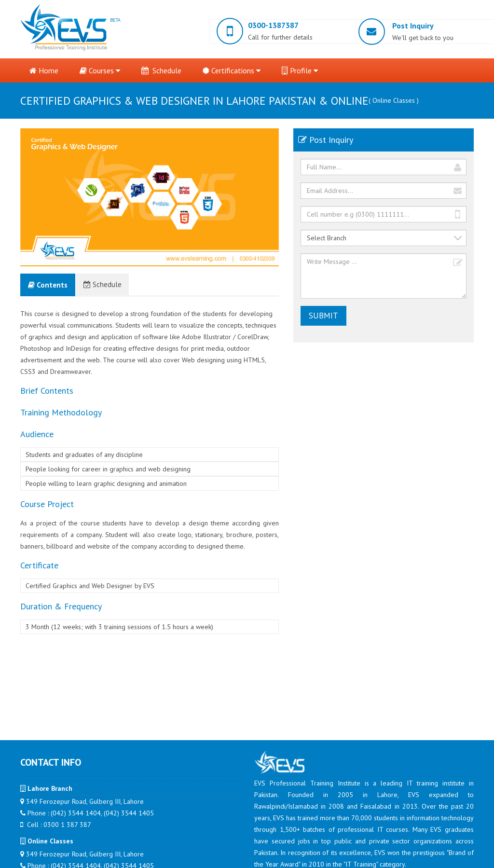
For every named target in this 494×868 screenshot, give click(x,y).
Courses (100, 70)
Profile (300, 70)
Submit (323, 316)
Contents (48, 285)
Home (44, 70)
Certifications (232, 70)
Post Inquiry (413, 26)
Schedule (161, 70)
